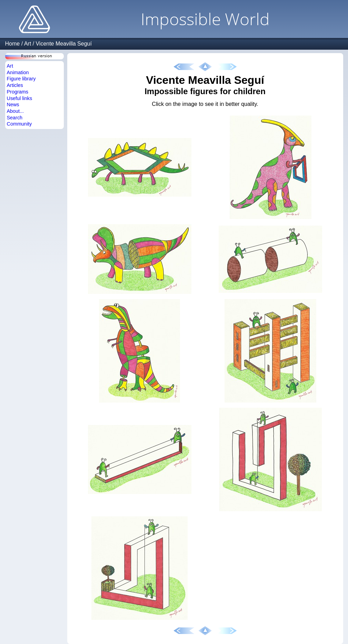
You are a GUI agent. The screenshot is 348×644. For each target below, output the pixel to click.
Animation (18, 72)
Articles (15, 85)
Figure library (21, 79)
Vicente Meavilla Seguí (63, 44)
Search (15, 118)
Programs (18, 92)
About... (16, 111)
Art (28, 44)
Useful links (20, 98)
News (13, 105)
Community (19, 124)
